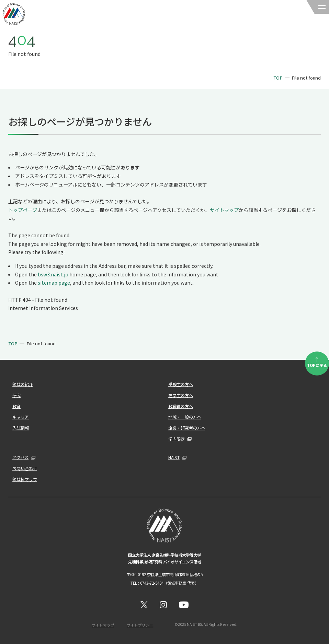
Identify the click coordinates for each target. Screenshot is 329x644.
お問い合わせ (25, 468)
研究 (16, 395)
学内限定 (177, 439)
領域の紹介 (23, 384)
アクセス (20, 457)
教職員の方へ (181, 406)
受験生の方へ (181, 384)
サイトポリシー (140, 625)
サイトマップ (224, 210)
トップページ (23, 210)
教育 (16, 406)
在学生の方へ (181, 395)
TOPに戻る (317, 361)
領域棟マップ (25, 479)
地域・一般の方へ (185, 417)
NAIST (174, 457)
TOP (278, 78)
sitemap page (54, 283)
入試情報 (21, 428)
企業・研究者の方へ (187, 428)
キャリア (21, 417)
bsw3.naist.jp (53, 274)
